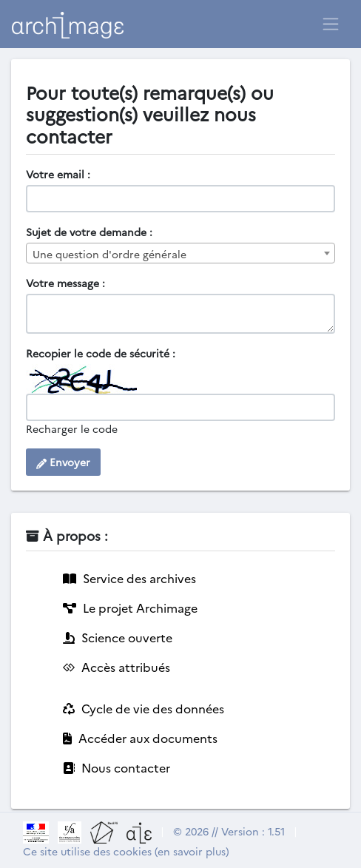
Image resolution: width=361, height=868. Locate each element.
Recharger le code (72, 428)
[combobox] (180, 253)
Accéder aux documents (140, 738)
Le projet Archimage (130, 608)
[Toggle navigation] (331, 24)
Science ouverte (118, 637)
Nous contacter (117, 767)
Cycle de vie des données (144, 708)
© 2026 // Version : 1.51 (229, 831)
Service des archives (129, 578)
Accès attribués (117, 667)
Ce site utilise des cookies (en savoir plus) (126, 851)
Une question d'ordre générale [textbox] (109, 254)
